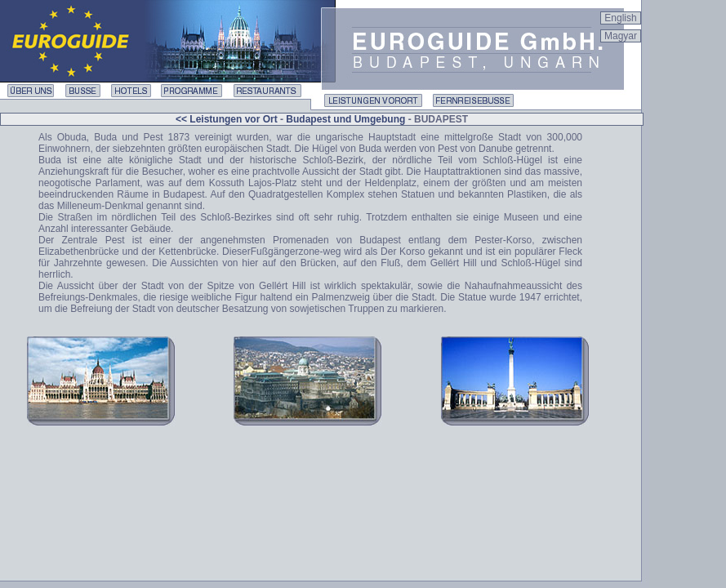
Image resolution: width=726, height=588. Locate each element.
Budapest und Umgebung (345, 119)
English (620, 18)
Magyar (621, 36)
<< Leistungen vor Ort (228, 119)
